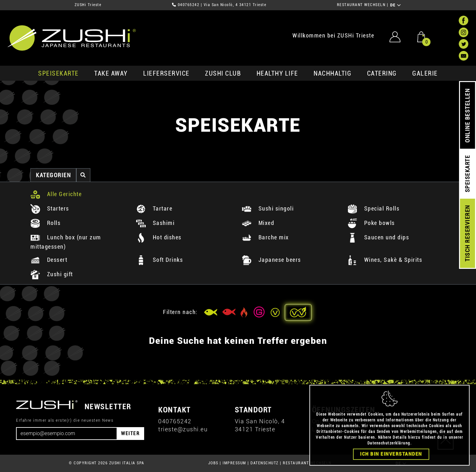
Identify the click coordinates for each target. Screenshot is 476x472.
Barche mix (265, 237)
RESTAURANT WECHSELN (361, 5)
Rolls (45, 223)
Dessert (49, 260)
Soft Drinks (160, 260)
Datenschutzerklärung (389, 443)
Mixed (258, 223)
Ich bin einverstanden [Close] (391, 454)
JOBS (213, 463)
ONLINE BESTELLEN (468, 116)
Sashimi (155, 223)
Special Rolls (373, 208)
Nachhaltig (332, 73)
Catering (382, 73)
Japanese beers (271, 260)
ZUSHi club (223, 73)
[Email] (67, 434)
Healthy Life (277, 73)
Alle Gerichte (56, 194)
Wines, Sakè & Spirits (385, 260)
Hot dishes (159, 237)
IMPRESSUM (234, 463)
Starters (50, 208)
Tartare (154, 208)
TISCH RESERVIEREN (468, 233)
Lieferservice (166, 73)
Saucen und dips (378, 237)
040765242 (189, 5)
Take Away (111, 73)
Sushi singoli (268, 208)
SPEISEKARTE (58, 73)
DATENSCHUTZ (265, 463)
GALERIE (425, 73)
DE (396, 5)
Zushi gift (52, 274)
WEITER (130, 433)
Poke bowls (371, 223)
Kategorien (53, 175)
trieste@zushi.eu (183, 429)
